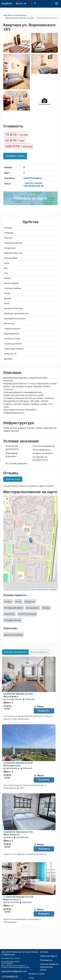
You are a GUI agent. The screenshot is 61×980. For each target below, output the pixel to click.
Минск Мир (10, 614)
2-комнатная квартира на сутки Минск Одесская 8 (18, 764)
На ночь (8, 602)
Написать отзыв (13, 479)
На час (18, 602)
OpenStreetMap (43, 590)
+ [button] (7, 499)
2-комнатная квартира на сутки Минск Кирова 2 (18, 695)
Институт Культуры (27, 614)
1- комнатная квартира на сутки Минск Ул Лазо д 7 (18, 898)
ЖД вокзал (30, 602)
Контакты (44, 952)
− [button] (7, 503)
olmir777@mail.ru (33, 178)
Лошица (46, 608)
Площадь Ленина (13, 620)
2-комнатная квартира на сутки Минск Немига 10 (18, 833)
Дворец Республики (14, 635)
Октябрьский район (13, 608)
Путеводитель (46, 960)
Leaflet (33, 590)
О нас (31, 978)
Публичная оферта (49, 956)
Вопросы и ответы (37, 974)
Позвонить (44, 711)
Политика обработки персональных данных (49, 967)
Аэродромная (32, 608)
